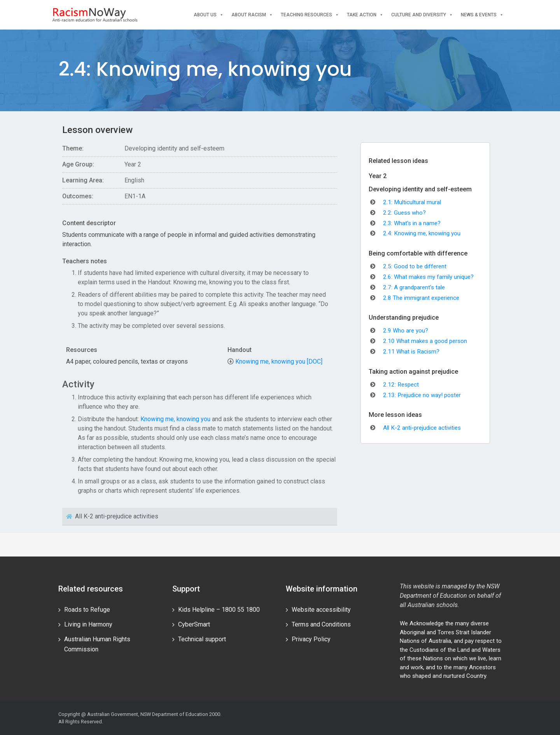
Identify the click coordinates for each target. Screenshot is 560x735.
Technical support (202, 639)
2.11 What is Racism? (411, 352)
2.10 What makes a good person (425, 341)
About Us (209, 15)
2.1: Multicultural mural (412, 202)
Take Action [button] (365, 15)
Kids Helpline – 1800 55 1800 (219, 610)
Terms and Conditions (321, 624)
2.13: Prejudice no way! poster (422, 395)
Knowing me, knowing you (175, 419)
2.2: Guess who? (404, 213)
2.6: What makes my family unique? (428, 277)
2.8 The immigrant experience (421, 298)
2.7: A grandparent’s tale (414, 287)
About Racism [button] (252, 15)
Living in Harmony (88, 624)
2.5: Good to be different (415, 266)
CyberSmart (194, 624)
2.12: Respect (401, 385)
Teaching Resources (310, 15)
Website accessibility (321, 610)
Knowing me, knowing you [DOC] (279, 361)
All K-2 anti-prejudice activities (422, 428)
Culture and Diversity (422, 15)
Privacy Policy (311, 639)
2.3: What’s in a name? (412, 223)
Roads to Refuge (87, 610)
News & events (482, 15)
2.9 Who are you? (406, 331)
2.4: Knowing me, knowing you (422, 233)
